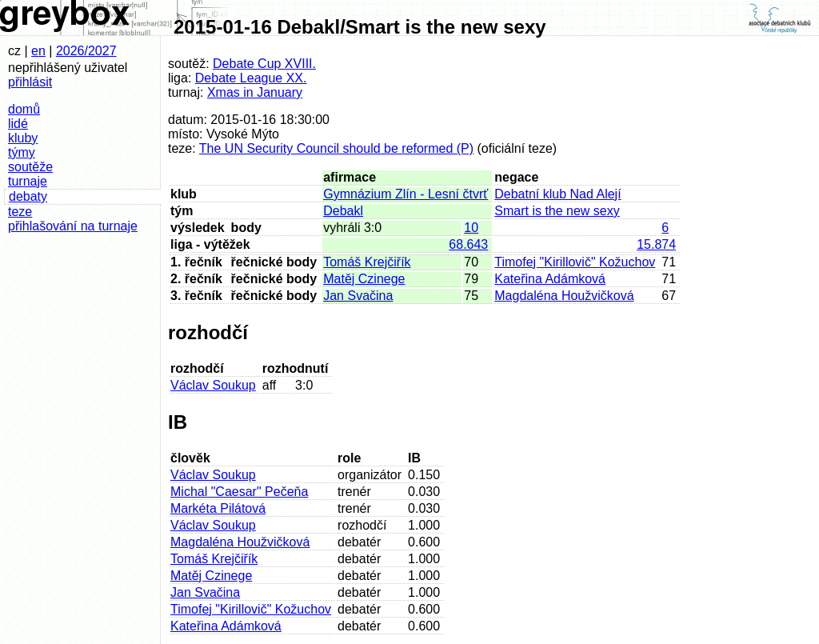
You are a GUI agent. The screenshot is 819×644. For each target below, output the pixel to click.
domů (24, 109)
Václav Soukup (213, 385)
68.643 (468, 244)
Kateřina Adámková (550, 279)
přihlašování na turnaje (73, 226)
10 (471, 228)
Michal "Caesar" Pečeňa (239, 492)
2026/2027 (86, 51)
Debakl (343, 211)
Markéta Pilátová (218, 508)
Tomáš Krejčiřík (367, 262)
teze (20, 212)
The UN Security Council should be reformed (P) (336, 148)
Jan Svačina (358, 296)
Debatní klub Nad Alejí (557, 194)
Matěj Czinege (364, 279)
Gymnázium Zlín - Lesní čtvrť (406, 194)
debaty (28, 196)
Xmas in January (255, 92)
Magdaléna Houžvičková (564, 296)
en (38, 51)
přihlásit (30, 82)
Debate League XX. (251, 78)
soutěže (30, 167)
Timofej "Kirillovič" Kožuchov (575, 262)
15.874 (656, 244)
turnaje (28, 181)
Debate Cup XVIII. (264, 64)
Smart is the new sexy (557, 211)
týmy (22, 152)
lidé (18, 124)
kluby (23, 138)
